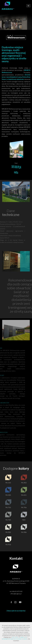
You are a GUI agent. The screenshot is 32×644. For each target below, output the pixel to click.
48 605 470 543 (17, 591)
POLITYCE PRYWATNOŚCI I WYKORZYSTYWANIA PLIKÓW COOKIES (15, 638)
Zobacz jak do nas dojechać (16, 611)
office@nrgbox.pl (16, 594)
